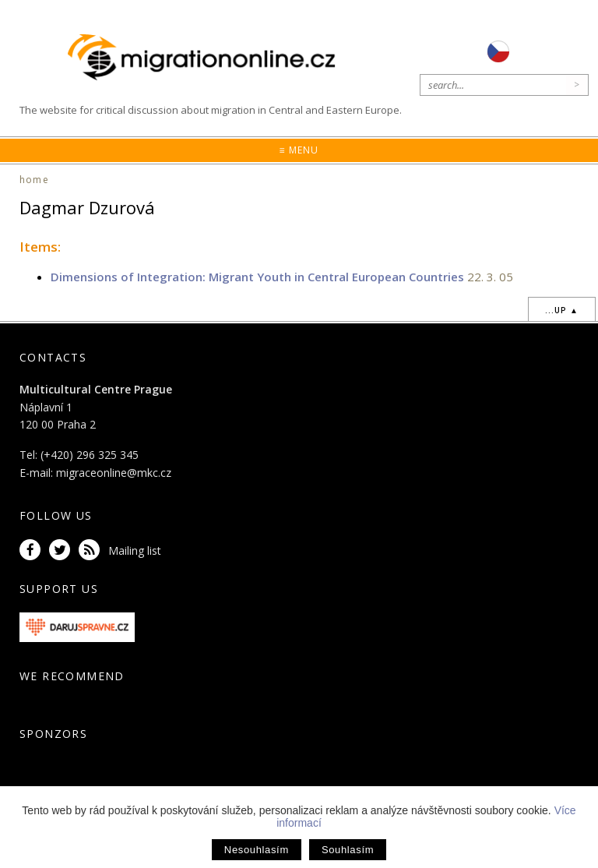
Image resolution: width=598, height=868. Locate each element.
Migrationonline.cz (205, 58)
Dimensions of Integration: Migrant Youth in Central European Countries (257, 277)
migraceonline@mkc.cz (114, 473)
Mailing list (135, 550)
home (34, 180)
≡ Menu (299, 150)
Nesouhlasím (257, 850)
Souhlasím (348, 850)
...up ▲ (562, 310)
